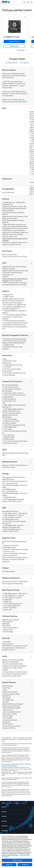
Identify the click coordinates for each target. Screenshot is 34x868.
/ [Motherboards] (16, 803)
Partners (4, 812)
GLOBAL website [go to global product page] (18, 100)
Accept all (25, 865)
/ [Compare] (22, 803)
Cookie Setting (17, 860)
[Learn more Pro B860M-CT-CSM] (21, 50)
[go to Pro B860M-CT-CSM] (14, 27)
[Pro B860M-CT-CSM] (14, 37)
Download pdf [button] (11, 63)
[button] (24, 2)
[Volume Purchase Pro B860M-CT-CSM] (14, 42)
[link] (14, 46)
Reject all (9, 865)
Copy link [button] (24, 63)
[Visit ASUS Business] (7, 803)
